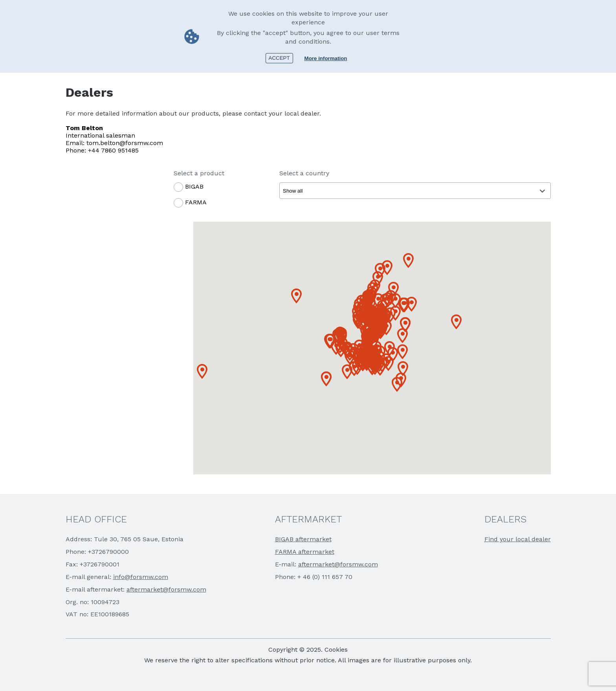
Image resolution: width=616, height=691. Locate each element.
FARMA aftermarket (305, 552)
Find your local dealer (518, 539)
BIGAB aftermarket (303, 539)
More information (326, 58)
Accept (279, 58)
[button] (202, 371)
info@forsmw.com (141, 577)
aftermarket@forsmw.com (166, 589)
